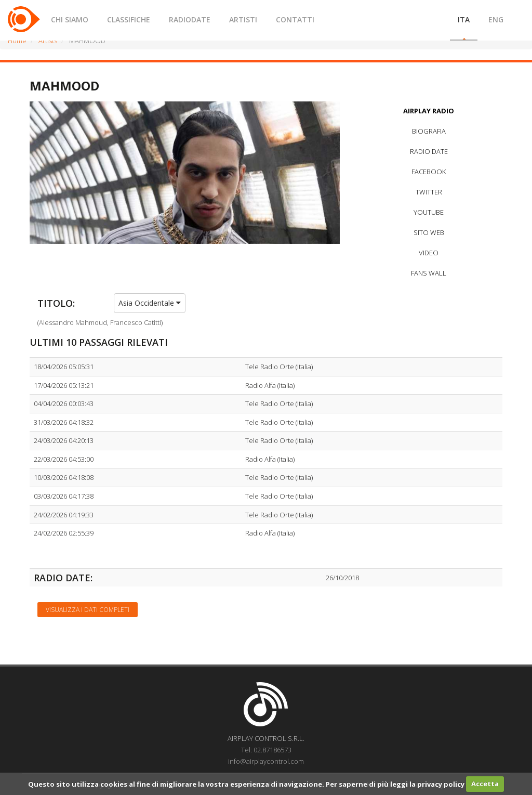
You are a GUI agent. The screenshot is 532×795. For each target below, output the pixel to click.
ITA (464, 19)
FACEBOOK (429, 172)
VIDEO (429, 253)
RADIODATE (190, 19)
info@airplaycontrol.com (266, 761)
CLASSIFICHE (129, 19)
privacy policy (441, 784)
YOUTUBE (429, 212)
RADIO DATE (429, 151)
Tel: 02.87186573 (266, 750)
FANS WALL (429, 273)
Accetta (485, 784)
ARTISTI (243, 19)
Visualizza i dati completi (88, 610)
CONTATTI (295, 19)
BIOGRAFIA (429, 131)
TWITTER (429, 192)
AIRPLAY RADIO (429, 111)
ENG (496, 19)
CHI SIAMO (70, 19)
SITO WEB (429, 232)
